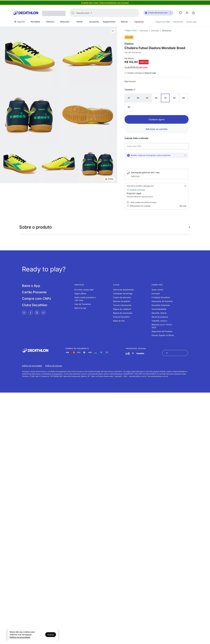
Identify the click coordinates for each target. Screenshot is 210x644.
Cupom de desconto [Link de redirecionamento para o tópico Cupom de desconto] (122, 297)
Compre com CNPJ (163, 22)
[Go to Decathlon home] (26, 13)
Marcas (124, 22)
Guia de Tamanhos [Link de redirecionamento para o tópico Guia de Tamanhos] (83, 304)
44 (129, 107)
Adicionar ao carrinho (157, 129)
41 (165, 98)
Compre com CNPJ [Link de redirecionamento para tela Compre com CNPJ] (36, 299)
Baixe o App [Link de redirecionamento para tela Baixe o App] (31, 286)
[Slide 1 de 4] (105, 3)
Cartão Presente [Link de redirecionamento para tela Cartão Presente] (34, 292)
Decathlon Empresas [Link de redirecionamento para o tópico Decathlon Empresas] (161, 305)
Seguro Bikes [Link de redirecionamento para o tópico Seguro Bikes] (80, 293)
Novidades (35, 22)
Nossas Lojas (191, 22)
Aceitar (51, 635)
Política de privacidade (20, 637)
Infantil (79, 22)
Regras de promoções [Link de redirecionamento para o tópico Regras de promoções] (123, 313)
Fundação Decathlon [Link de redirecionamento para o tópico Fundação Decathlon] (161, 297)
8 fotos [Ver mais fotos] (109, 179)
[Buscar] (73, 13)
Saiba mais (135, 176)
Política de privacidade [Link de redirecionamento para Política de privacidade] (32, 366)
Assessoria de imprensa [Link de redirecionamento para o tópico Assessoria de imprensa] (162, 301)
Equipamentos (109, 22)
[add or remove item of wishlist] (113, 31)
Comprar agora (157, 119)
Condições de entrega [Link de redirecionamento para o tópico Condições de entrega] (123, 293)
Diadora (129, 44)
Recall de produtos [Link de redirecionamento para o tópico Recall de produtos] (160, 317)
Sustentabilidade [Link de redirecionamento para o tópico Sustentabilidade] (159, 309)
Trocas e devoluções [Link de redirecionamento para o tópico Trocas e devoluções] (122, 305)
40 (156, 98)
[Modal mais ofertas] (185, 186)
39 (147, 98)
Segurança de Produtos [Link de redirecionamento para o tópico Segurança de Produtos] (162, 331)
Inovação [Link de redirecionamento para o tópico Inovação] (156, 293)
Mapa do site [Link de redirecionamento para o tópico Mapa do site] (119, 321)
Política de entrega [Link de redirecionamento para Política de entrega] (54, 366)
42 (174, 98)
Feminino (50, 22)
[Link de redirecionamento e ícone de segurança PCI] (133, 353)
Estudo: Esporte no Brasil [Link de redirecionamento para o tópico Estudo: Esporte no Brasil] (163, 335)
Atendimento (178, 22)
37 (129, 98)
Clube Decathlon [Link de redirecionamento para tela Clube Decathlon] (35, 305)
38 (138, 98)
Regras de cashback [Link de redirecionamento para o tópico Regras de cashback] (122, 309)
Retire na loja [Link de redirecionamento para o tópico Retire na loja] (80, 308)
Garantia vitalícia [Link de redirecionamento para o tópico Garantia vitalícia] (159, 313)
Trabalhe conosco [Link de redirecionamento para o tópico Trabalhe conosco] (160, 321)
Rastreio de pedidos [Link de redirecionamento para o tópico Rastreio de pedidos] (122, 301)
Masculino (65, 22)
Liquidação (139, 22)
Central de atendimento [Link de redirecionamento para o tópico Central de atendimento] (123, 290)
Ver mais (183, 206)
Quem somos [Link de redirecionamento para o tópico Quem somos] (157, 290)
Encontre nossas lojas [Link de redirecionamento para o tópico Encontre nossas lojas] (84, 290)
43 (183, 98)
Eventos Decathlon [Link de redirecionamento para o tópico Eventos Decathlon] (121, 317)
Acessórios (94, 22)
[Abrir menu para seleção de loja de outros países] (175, 353)
